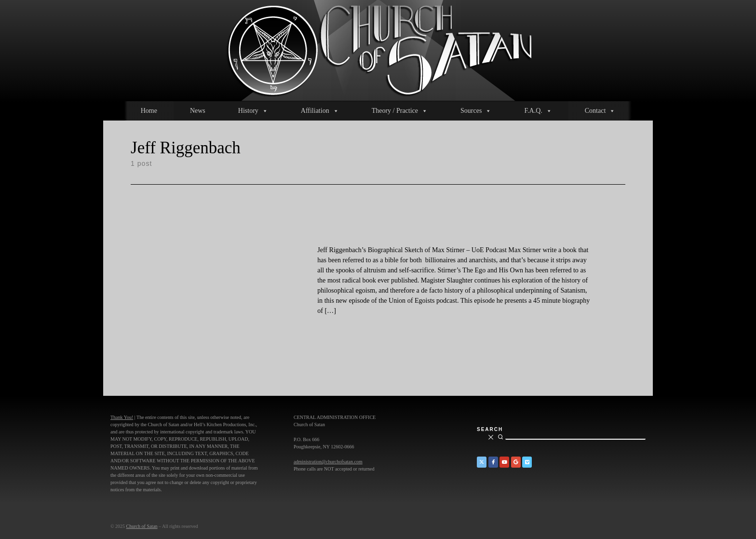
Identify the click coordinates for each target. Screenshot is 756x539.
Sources (476, 111)
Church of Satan (142, 526)
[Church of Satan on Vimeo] (527, 462)
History (253, 111)
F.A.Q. (538, 111)
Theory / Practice (400, 111)
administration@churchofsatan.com (328, 462)
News (198, 111)
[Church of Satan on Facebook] (493, 462)
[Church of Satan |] (378, 49)
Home (149, 111)
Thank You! (122, 417)
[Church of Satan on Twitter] (482, 462)
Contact (600, 111)
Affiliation (320, 111)
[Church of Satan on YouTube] (504, 462)
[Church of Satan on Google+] (516, 462)
